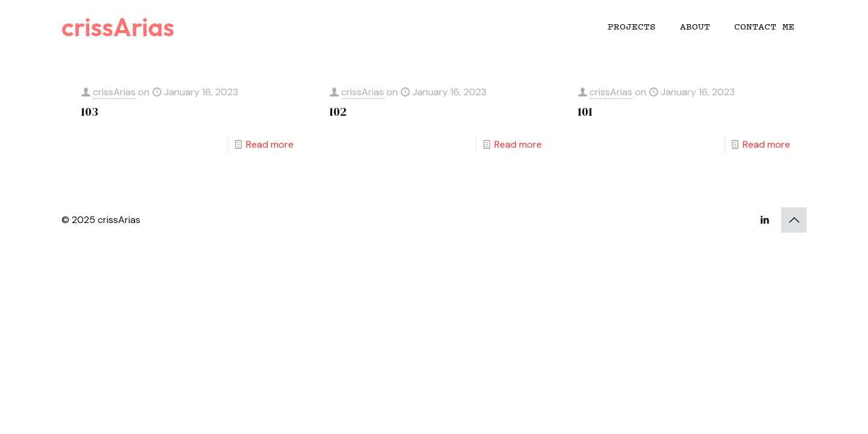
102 (338, 112)
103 (90, 112)
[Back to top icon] (794, 220)
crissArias (118, 27)
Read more (270, 144)
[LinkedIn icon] (765, 220)
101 (585, 112)
